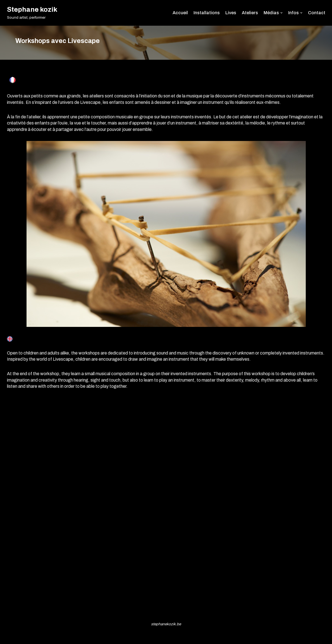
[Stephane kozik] (32, 13)
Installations (207, 13)
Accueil (180, 13)
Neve (12, 637)
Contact (317, 13)
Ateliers (250, 13)
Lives (231, 13)
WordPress (57, 637)
